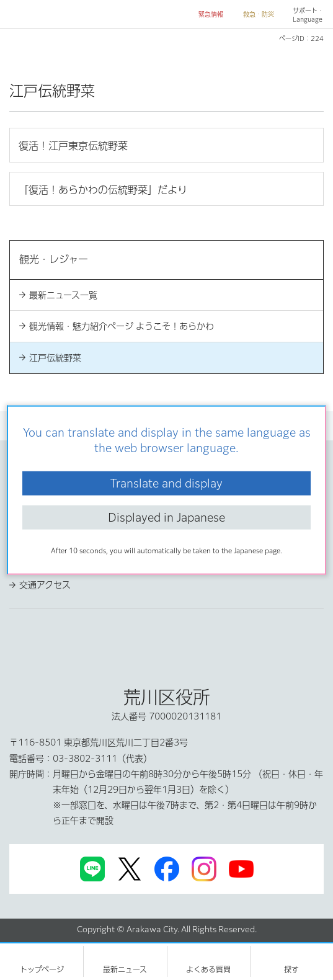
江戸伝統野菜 (55, 358)
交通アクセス (45, 585)
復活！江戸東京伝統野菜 (73, 146)
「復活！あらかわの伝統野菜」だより (103, 190)
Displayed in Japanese (166, 517)
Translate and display (166, 483)
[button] (206, 15)
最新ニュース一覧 (63, 295)
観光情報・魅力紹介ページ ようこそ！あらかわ (122, 326)
